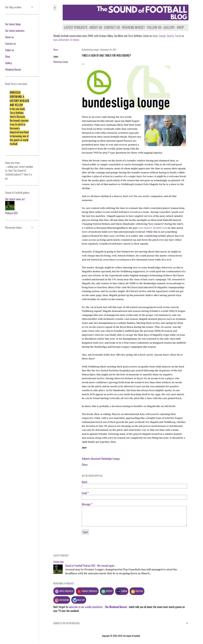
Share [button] (56, 50)
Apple (155, 36)
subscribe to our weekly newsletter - (98, 607)
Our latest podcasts (15, 31)
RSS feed (137, 591)
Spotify (170, 36)
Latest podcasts (74, 27)
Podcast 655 (11, 213)
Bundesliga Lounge (61, 62)
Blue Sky (79, 600)
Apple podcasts (64, 591)
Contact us (111, 27)
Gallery (168, 27)
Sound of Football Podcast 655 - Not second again (90, 566)
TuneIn (178, 36)
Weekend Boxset (132, 27)
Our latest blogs (13, 24)
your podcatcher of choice (66, 40)
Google (162, 36)
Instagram (62, 600)
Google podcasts (87, 591)
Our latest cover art (15, 199)
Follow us (153, 27)
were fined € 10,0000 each (153, 228)
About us (94, 27)
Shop (179, 27)
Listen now (59, 562)
